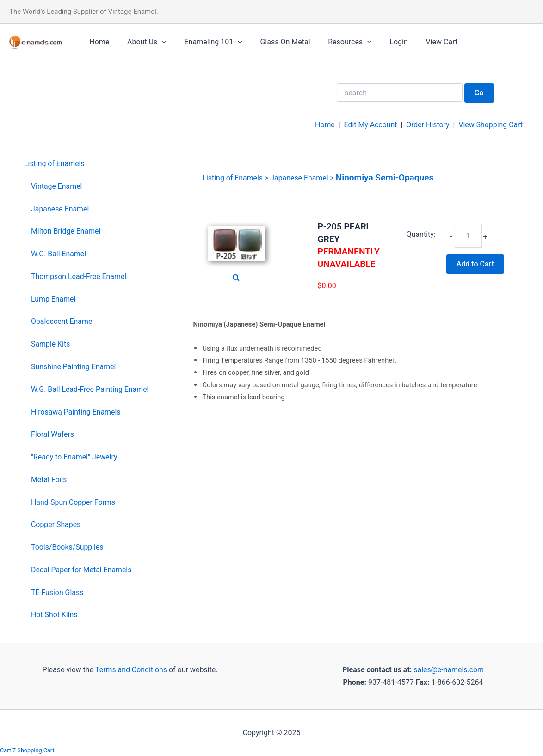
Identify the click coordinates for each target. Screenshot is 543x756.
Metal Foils (49, 480)
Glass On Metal (274, 42)
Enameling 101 (206, 42)
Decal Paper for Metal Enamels (82, 570)
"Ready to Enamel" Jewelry (74, 457)
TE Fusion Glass (57, 592)
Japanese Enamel (60, 209)
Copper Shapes (56, 524)
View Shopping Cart (490, 125)
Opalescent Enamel (63, 321)
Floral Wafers (53, 434)
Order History (427, 125)
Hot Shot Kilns (54, 615)
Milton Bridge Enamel (66, 231)
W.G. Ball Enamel (59, 254)
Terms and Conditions (130, 670)
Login (382, 42)
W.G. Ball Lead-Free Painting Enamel (90, 389)
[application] (157, 42)
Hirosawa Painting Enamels (76, 412)
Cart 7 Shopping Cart (28, 750)
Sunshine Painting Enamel (74, 367)
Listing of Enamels (55, 164)
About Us (142, 42)
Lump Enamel (53, 299)
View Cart (422, 42)
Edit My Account (370, 125)
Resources (336, 42)
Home (98, 42)
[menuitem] (87, 164)
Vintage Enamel (57, 186)
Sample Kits (51, 344)
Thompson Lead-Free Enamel (79, 276)
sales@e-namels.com (449, 670)
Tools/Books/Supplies (68, 547)
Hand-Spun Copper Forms (73, 502)
